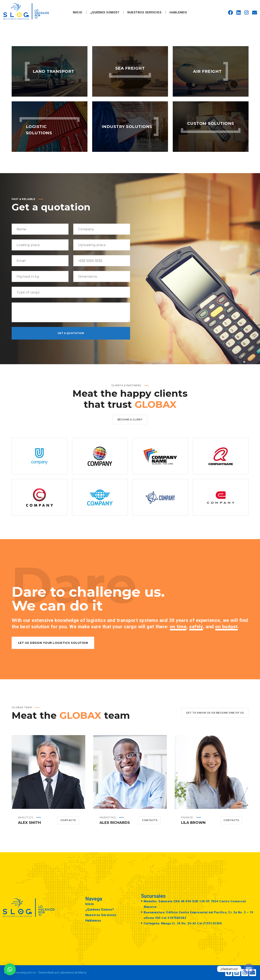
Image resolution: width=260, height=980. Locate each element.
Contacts (68, 826)
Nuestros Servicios (144, 12)
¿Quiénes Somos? (105, 12)
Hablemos (178, 12)
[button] (10, 969)
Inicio (78, 12)
